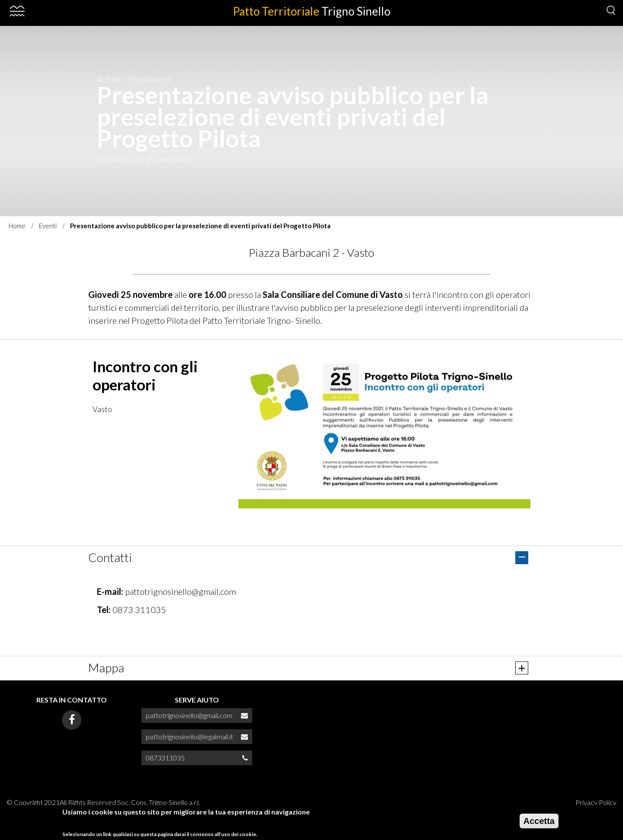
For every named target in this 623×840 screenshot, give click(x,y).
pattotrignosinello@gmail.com (180, 591)
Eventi (48, 226)
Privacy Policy (596, 802)
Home (17, 226)
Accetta (539, 821)
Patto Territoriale (311, 11)
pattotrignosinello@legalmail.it (189, 736)
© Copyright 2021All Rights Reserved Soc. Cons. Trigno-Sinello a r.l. (103, 802)
